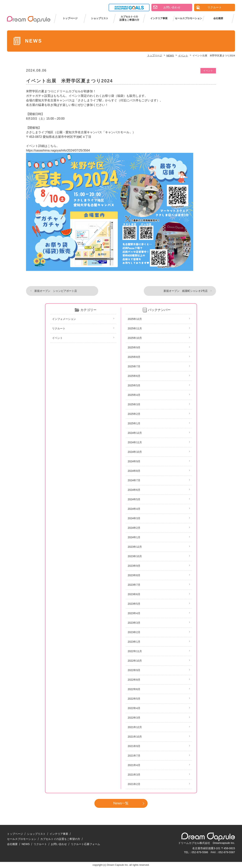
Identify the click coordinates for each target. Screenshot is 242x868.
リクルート (59, 328)
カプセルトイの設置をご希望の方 (129, 18)
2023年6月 (134, 594)
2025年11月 (135, 328)
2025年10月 (135, 338)
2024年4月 (134, 509)
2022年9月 (134, 670)
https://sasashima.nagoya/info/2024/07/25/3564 (58, 150)
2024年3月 (134, 518)
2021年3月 (134, 775)
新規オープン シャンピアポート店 (56, 291)
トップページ (15, 834)
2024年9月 (134, 461)
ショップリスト (100, 18)
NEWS (26, 844)
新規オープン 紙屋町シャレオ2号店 (186, 291)
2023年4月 (134, 613)
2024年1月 (134, 537)
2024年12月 (135, 433)
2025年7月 (134, 366)
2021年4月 (134, 765)
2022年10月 (135, 661)
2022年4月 (134, 708)
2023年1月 (134, 642)
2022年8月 (134, 680)
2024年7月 (134, 480)
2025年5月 (134, 385)
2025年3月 (134, 404)
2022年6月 (134, 689)
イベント (208, 71)
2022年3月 (134, 718)
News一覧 (121, 803)
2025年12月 (135, 319)
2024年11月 (135, 442)
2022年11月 (135, 651)
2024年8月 (134, 471)
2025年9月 (134, 347)
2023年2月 (134, 632)
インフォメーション (64, 319)
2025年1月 (134, 423)
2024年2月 (134, 528)
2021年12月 (135, 727)
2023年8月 (134, 575)
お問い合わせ (59, 844)
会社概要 (218, 18)
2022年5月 (134, 699)
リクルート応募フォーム (85, 844)
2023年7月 (134, 585)
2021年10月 (135, 737)
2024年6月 (134, 490)
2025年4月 (134, 395)
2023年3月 (134, 623)
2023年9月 (134, 566)
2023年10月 (135, 556)
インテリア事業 (159, 18)
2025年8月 (134, 357)
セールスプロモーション (189, 18)
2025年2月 (134, 414)
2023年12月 (135, 547)
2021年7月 (134, 756)
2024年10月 (135, 452)
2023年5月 (134, 604)
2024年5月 (134, 499)
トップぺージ (70, 18)
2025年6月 (134, 376)
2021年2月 (134, 784)
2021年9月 (134, 746)
